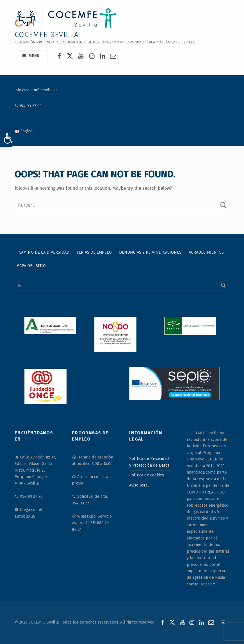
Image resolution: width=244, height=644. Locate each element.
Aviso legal (139, 485)
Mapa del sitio (31, 265)
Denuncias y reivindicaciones (150, 252)
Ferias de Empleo (94, 252)
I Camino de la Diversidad (43, 252)
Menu (34, 56)
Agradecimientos (206, 252)
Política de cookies (147, 475)
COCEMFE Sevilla (47, 35)
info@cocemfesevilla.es (36, 90)
